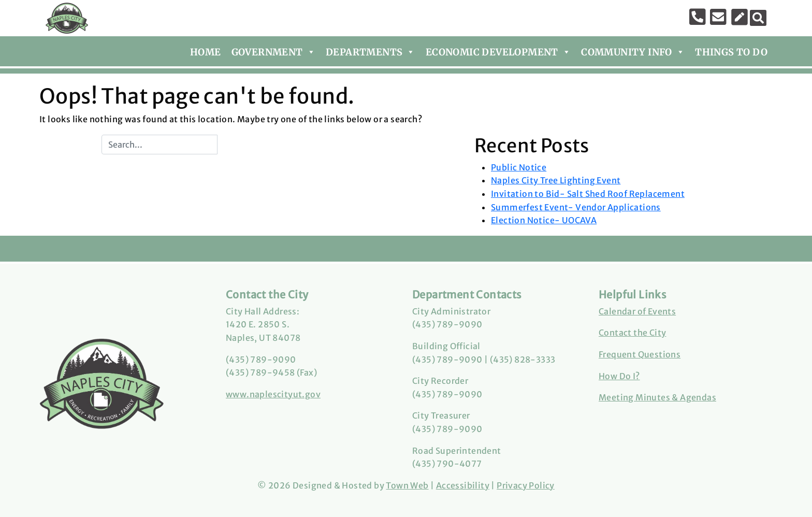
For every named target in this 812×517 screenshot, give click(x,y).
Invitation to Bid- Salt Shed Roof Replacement (588, 194)
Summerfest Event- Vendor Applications (576, 207)
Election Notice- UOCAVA (544, 220)
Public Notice (519, 167)
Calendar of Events (637, 311)
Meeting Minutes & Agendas (657, 397)
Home (206, 52)
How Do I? (619, 376)
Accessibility (463, 485)
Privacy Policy (526, 485)
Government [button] (273, 50)
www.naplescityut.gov (273, 394)
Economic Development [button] (498, 50)
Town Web (407, 485)
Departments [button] (371, 50)
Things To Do (731, 52)
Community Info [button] (633, 50)
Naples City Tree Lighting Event (556, 180)
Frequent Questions (640, 354)
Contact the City (632, 333)
